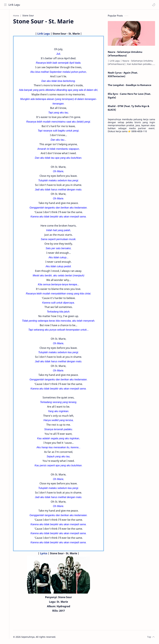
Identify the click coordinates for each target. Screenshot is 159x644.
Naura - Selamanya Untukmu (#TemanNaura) (125, 54)
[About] (6, 22)
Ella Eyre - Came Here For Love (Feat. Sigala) (129, 96)
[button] (153, 5)
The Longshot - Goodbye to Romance (130, 85)
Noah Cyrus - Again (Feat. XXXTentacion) (123, 75)
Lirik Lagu (14, 5)
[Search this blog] (65, 5)
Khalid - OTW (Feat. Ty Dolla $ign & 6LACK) (129, 108)
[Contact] (6, 28)
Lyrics (45, 554)
